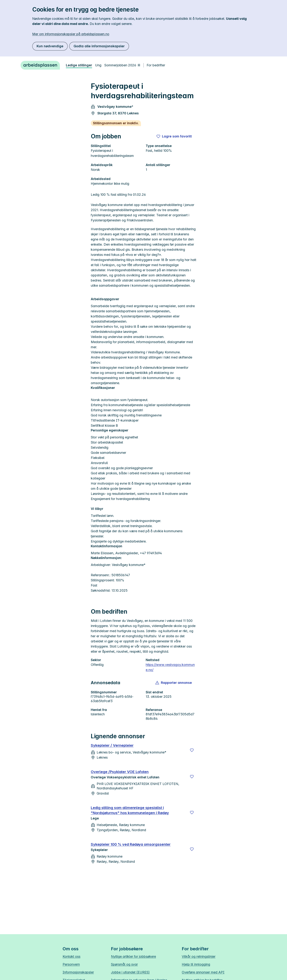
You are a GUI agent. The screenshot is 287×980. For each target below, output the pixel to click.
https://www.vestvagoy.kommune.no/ (170, 667)
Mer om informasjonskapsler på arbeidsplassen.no (71, 34)
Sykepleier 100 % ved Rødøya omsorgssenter (131, 844)
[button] (174, 683)
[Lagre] (192, 750)
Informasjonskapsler (78, 972)
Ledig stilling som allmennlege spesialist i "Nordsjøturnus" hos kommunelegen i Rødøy (130, 810)
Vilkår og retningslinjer (199, 956)
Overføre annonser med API (203, 972)
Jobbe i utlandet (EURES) (130, 972)
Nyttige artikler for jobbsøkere (133, 956)
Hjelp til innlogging (196, 964)
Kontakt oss (71, 956)
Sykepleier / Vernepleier (112, 745)
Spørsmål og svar (124, 964)
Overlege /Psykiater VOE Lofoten (120, 772)
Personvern (71, 964)
